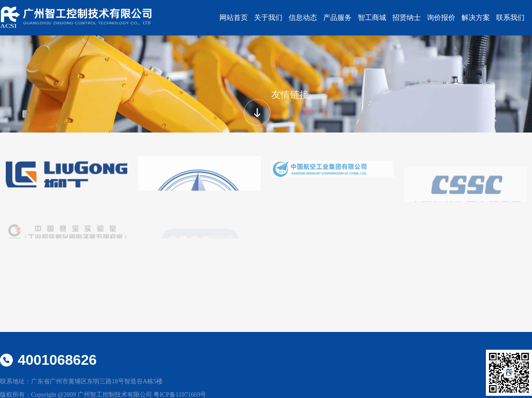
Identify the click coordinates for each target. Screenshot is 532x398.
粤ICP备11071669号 (180, 395)
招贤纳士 (407, 18)
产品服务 (337, 18)
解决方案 (476, 18)
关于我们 (268, 18)
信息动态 (303, 18)
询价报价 (441, 18)
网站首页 (234, 18)
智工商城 (372, 18)
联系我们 (510, 18)
